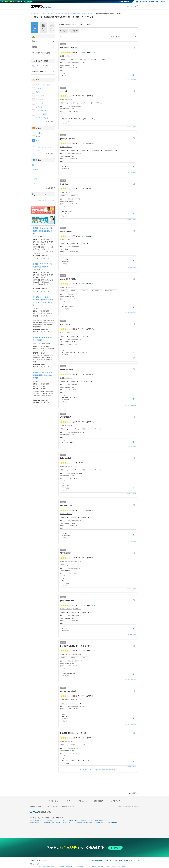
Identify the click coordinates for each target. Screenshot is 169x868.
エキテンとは (54, 801)
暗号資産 (107, 866)
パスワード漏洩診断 (68, 820)
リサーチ (88, 866)
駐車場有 (94, 60)
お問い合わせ (82, 801)
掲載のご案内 (99, 801)
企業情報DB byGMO (69, 806)
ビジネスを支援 (60, 866)
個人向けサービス (116, 866)
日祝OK (63, 60)
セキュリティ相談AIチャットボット (97, 820)
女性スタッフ (75, 703)
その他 (123, 866)
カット (38, 137)
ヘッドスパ (40, 133)
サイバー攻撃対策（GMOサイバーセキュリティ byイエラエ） (56, 822)
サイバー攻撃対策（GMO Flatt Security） (83, 822)
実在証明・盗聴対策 (34, 822)
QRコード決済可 (95, 103)
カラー (38, 140)
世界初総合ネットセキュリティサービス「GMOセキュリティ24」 (45, 820)
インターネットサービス (35, 866)
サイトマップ (115, 801)
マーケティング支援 (79, 866)
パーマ (38, 144)
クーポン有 (83, 60)
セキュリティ (69, 866)
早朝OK (73, 60)
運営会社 (40, 806)
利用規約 (32, 806)
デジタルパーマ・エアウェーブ (43, 149)
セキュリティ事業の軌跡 (111, 822)
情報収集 (94, 866)
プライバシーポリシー (53, 806)
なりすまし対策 (99, 822)
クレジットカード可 (43, 111)
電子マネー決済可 (109, 150)
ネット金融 (101, 866)
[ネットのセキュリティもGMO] (17, 2)
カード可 (104, 60)
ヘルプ (68, 801)
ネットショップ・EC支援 (49, 866)
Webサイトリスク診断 (81, 820)
